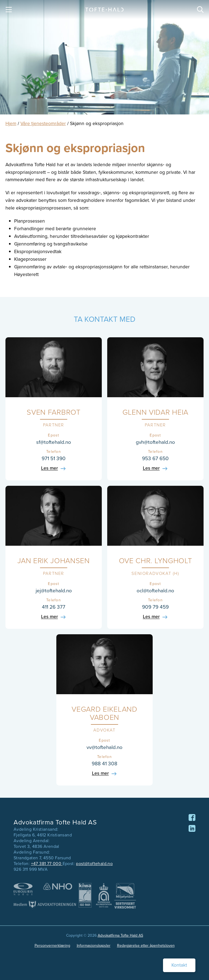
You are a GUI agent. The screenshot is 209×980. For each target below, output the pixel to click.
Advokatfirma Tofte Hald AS (120, 935)
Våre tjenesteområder (43, 123)
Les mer (50, 469)
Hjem (11, 123)
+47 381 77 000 (47, 864)
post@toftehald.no (94, 864)
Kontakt (179, 965)
